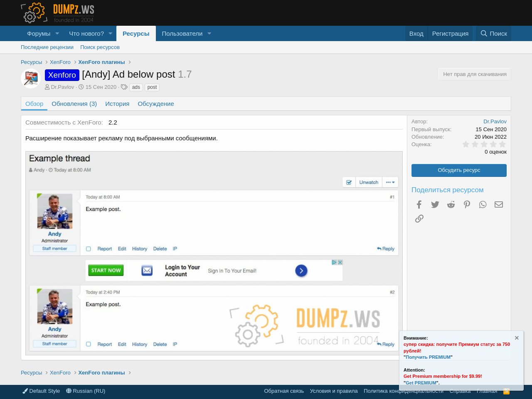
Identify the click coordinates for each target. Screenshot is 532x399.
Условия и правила (334, 391)
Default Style (41, 391)
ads (136, 87)
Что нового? (86, 33)
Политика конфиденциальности (404, 391)
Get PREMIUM (421, 383)
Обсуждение (156, 104)
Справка (460, 391)
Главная (487, 391)
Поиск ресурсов (100, 47)
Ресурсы (136, 33)
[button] (57, 33)
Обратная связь (284, 391)
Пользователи (182, 33)
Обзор (34, 104)
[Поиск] (494, 33)
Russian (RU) (86, 391)
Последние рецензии (47, 47)
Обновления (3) (74, 104)
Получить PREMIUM (428, 357)
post (152, 87)
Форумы (39, 33)
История (117, 104)
